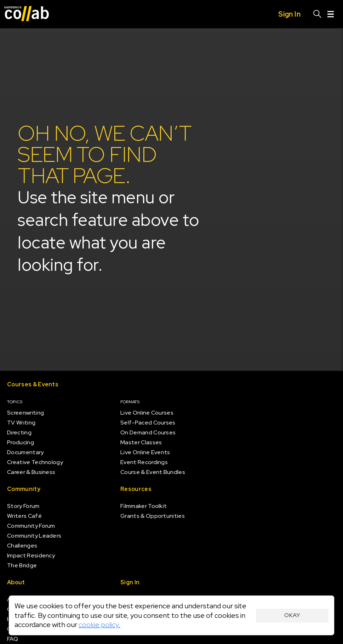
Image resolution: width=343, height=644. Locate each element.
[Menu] (331, 14)
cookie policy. (99, 625)
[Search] (318, 14)
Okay (292, 615)
